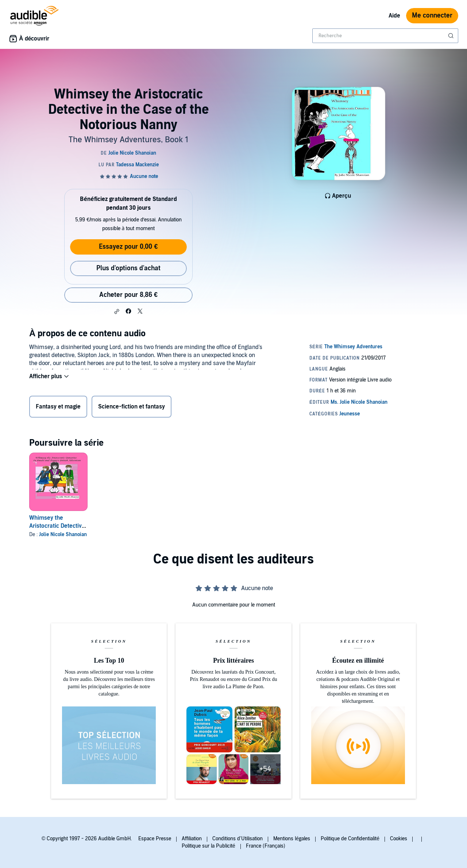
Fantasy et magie (58, 408)
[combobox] (385, 36)
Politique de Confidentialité (350, 839)
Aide (394, 16)
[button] (117, 311)
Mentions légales (292, 839)
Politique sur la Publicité (209, 846)
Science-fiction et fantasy (132, 408)
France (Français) (266, 846)
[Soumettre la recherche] (452, 36)
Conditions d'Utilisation (238, 839)
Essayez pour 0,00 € (128, 247)
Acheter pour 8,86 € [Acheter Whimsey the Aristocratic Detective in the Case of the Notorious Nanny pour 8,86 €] (128, 295)
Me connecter (432, 15)
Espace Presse (155, 839)
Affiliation (192, 839)
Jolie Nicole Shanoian (63, 534)
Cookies (399, 839)
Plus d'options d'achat (128, 268)
